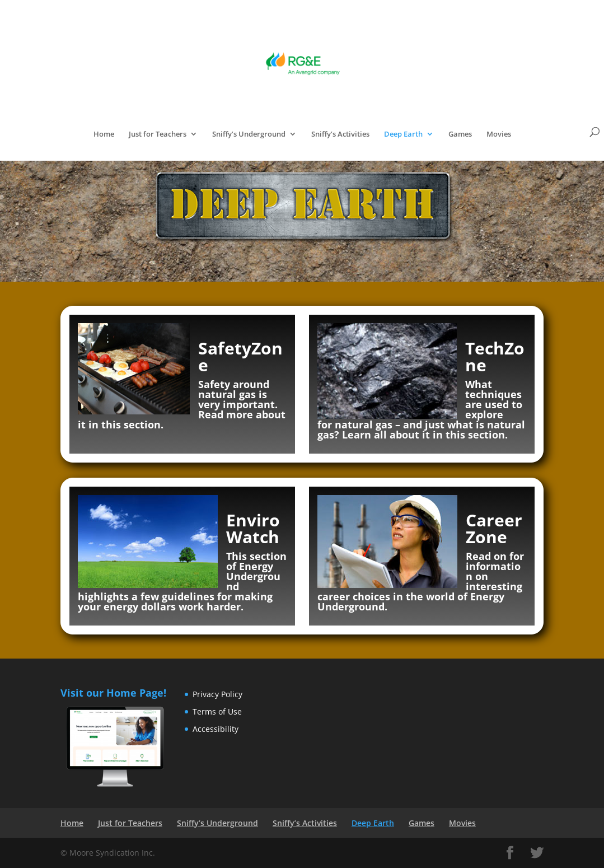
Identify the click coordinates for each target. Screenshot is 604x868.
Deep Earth (403, 134)
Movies (499, 134)
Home (104, 134)
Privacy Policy (217, 694)
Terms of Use (217, 711)
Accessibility (216, 729)
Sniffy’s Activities (340, 134)
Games (460, 134)
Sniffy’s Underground (249, 134)
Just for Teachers (158, 134)
